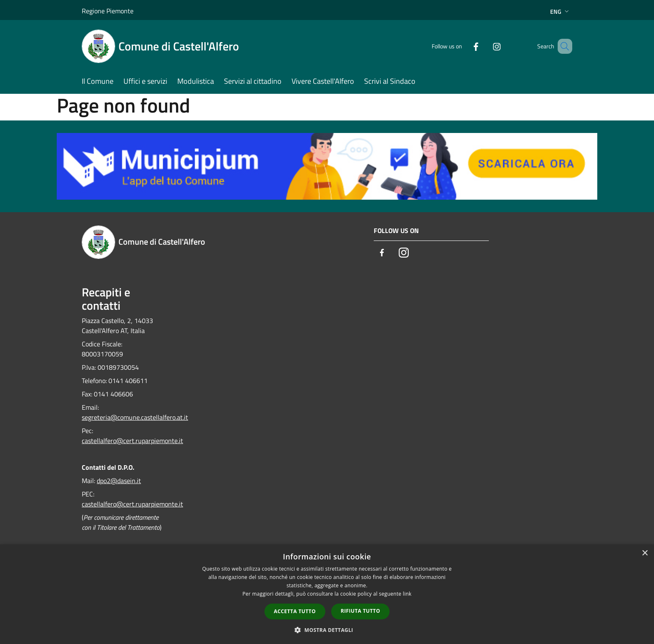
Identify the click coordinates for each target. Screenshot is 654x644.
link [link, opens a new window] (407, 594)
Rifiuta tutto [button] (361, 611)
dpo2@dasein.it (119, 481)
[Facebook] (464, 46)
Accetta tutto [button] (295, 611)
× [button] (645, 553)
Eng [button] (560, 11)
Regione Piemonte (108, 11)
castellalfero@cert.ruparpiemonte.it (132, 441)
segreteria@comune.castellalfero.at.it (135, 417)
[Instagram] (485, 46)
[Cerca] (562, 46)
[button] (327, 630)
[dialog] (327, 594)
